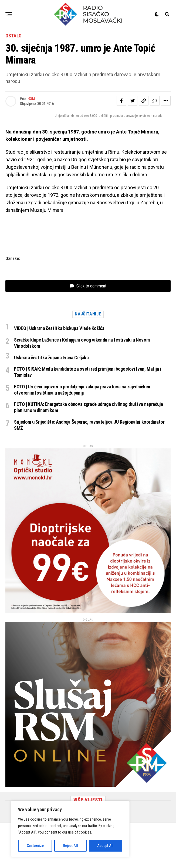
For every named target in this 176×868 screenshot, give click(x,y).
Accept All (105, 846)
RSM (31, 99)
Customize (35, 846)
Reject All (70, 846)
